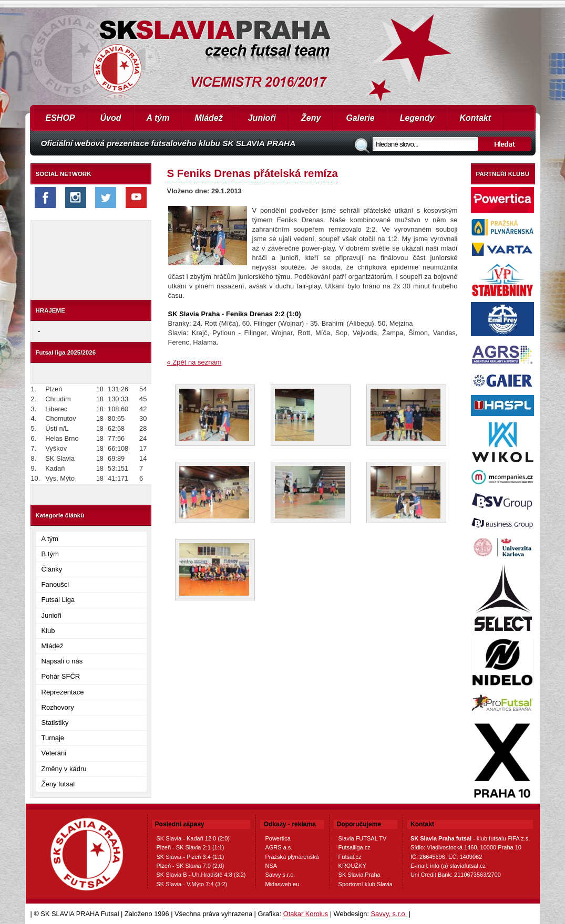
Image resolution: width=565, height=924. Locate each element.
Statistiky (55, 723)
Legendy (417, 118)
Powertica (278, 838)
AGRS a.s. (279, 847)
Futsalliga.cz (355, 847)
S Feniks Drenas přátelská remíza (253, 173)
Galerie (360, 118)
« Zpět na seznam (194, 362)
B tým (50, 554)
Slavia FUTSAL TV (363, 838)
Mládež (208, 118)
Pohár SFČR (61, 676)
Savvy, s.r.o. (389, 914)
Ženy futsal (58, 784)
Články (52, 569)
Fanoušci (55, 584)
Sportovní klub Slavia (366, 884)
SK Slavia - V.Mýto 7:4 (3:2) (192, 884)
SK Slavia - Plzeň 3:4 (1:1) (191, 857)
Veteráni (54, 753)
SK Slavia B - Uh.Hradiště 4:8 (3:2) (201, 875)
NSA (271, 866)
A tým (158, 118)
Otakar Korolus (306, 914)
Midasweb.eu (282, 884)
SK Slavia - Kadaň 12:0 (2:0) (193, 838)
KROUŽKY (352, 866)
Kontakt (475, 118)
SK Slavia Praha (359, 875)
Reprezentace (63, 692)
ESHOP (60, 118)
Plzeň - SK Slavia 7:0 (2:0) (191, 866)
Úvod (111, 118)
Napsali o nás (62, 661)
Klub (48, 631)
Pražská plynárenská (292, 857)
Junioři (262, 118)
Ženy (311, 118)
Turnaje (53, 738)
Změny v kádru (64, 769)
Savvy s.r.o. (280, 875)
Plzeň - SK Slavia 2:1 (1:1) (191, 847)
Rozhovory (58, 707)
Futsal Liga (58, 600)
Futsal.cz (350, 857)
